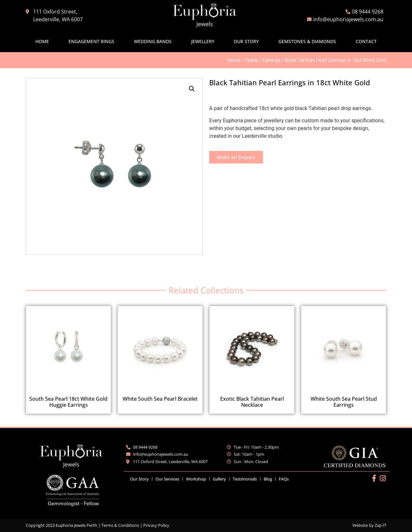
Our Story (246, 41)
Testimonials (245, 479)
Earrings (272, 60)
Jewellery (203, 41)
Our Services (167, 479)
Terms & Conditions (120, 525)
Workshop (196, 479)
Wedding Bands (153, 41)
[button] (192, 89)
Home (42, 41)
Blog (268, 479)
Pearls (252, 60)
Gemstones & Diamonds (307, 41)
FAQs (284, 479)
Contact (366, 41)
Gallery (219, 479)
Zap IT (380, 525)
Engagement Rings (91, 41)
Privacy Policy (156, 525)
